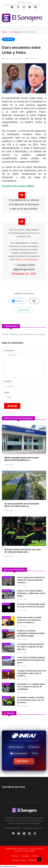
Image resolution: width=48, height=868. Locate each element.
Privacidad (25, 856)
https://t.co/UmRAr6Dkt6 (27, 259)
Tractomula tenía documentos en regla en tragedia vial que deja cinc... (31, 647)
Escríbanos (16, 5)
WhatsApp (24, 310)
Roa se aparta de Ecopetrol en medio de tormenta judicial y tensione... (31, 580)
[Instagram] (35, 834)
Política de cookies (19, 860)
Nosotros (7, 5)
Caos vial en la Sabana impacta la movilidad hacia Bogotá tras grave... (31, 660)
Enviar (12, 406)
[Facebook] (13, 834)
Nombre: (8, 381)
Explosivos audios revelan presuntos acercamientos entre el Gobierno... (29, 620)
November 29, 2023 (24, 274)
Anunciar (26, 5)
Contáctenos (36, 5)
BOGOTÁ (5, 631)
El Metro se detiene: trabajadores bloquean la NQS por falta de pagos (31, 633)
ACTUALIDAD (16, 32)
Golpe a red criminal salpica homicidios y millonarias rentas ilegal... (31, 593)
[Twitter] (19, 834)
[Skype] (29, 834)
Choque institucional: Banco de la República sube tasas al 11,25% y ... (32, 673)
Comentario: (9, 350)
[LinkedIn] (24, 834)
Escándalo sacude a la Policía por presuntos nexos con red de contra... (31, 700)
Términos (14, 856)
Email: (7, 392)
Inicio (4, 32)
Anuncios (35, 856)
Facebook (18, 301)
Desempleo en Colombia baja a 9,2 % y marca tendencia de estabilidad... (31, 687)
